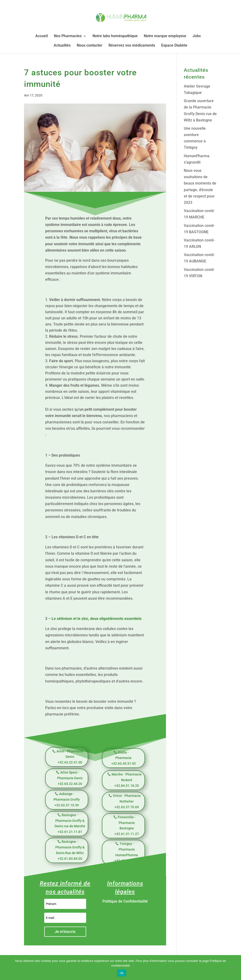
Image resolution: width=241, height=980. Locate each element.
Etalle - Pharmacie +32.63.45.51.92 (124, 758)
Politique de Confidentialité (125, 901)
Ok (122, 973)
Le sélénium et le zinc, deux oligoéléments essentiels (96, 619)
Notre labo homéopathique (115, 36)
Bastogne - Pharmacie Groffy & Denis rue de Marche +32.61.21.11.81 (70, 823)
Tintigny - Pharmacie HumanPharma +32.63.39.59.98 (127, 852)
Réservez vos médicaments (132, 46)
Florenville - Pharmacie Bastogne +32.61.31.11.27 (127, 825)
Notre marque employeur (165, 36)
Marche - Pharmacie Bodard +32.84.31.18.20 (127, 780)
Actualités (62, 46)
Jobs (197, 36)
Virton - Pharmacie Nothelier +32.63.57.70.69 (127, 801)
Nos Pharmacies (68, 36)
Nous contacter (90, 46)
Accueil (42, 36)
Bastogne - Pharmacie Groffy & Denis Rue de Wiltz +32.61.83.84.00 (70, 850)
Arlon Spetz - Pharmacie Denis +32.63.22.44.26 (70, 778)
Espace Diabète (174, 46)
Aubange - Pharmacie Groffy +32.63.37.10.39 (67, 799)
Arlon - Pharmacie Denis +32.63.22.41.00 (70, 757)
